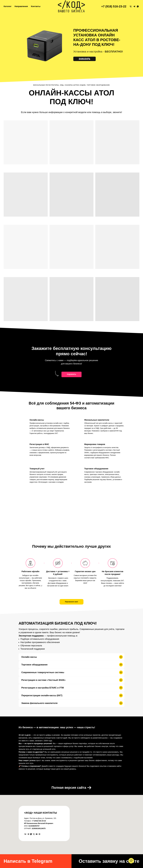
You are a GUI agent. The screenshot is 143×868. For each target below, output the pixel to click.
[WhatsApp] (138, 6)
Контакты (36, 6)
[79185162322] (134, 6)
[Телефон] (34, 834)
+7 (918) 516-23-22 (114, 6)
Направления (21, 6)
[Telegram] (28, 834)
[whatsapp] (31, 834)
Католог (8, 6)
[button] (87, 59)
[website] (39, 834)
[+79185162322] (131, 6)
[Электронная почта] (37, 834)
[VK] (25, 834)
